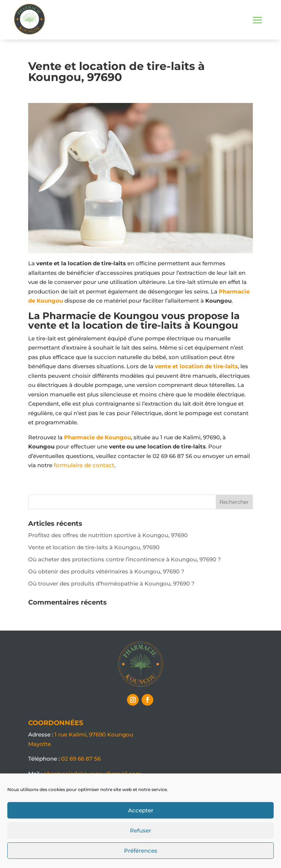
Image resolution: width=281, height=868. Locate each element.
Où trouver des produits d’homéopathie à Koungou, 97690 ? (111, 583)
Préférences (141, 851)
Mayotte (40, 744)
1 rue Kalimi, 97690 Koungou (94, 734)
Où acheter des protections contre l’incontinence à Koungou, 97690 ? (125, 559)
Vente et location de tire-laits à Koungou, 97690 (94, 547)
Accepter (141, 810)
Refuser (140, 830)
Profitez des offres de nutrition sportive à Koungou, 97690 (108, 535)
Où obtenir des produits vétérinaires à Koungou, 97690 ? (106, 571)
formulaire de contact (84, 465)
